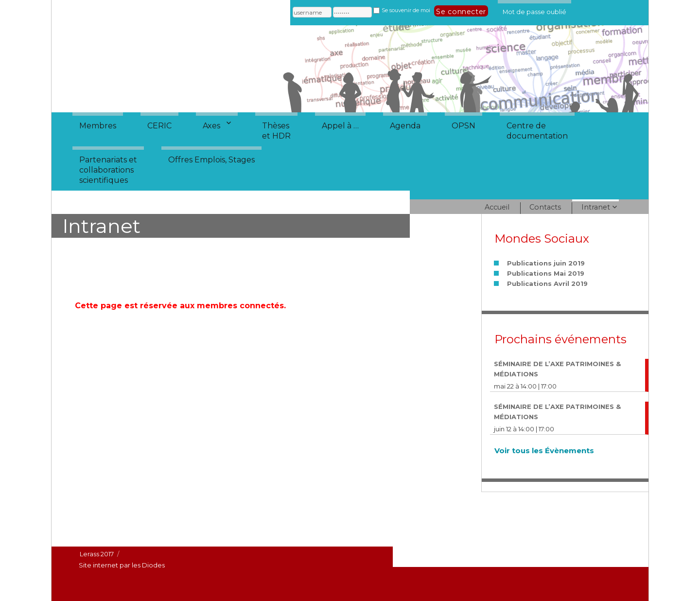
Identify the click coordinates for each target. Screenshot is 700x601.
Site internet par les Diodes (122, 565)
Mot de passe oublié (534, 10)
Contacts (545, 207)
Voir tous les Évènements (544, 451)
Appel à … (340, 126)
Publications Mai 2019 (546, 273)
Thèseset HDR (276, 131)
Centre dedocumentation (537, 131)
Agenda (405, 126)
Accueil (497, 207)
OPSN (464, 126)
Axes (211, 126)
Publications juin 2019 (546, 263)
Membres (98, 126)
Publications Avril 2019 (547, 283)
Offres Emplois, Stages (211, 160)
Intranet (596, 207)
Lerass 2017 (97, 554)
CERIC (159, 126)
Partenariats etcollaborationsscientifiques (108, 170)
